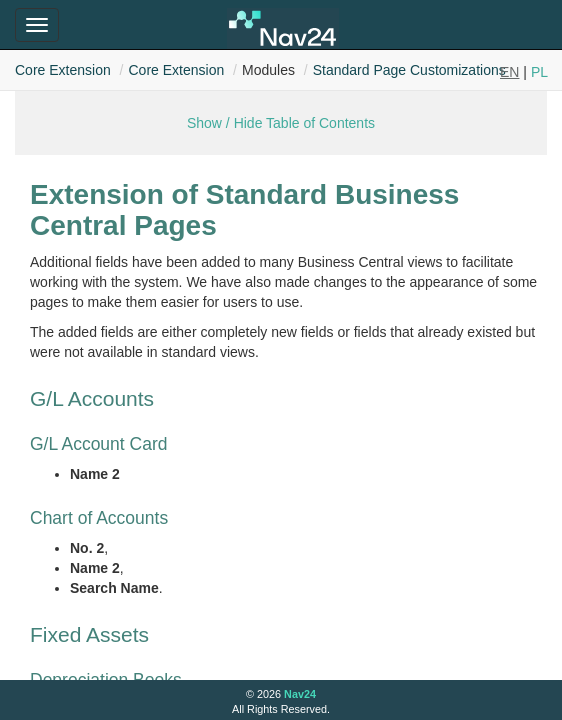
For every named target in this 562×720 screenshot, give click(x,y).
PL (539, 72)
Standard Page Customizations (409, 70)
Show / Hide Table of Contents (281, 123)
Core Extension (63, 70)
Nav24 (300, 694)
